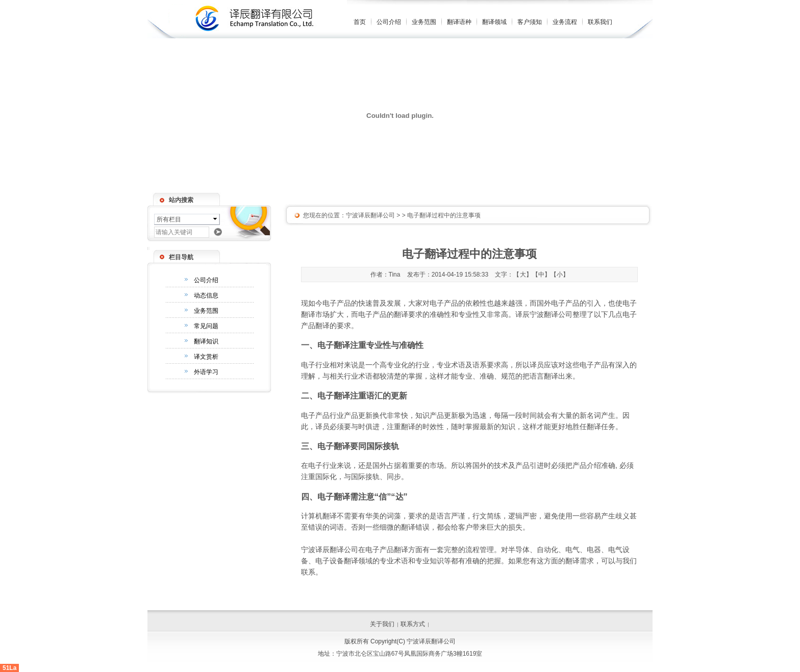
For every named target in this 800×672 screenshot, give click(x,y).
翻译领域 (494, 22)
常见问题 (206, 326)
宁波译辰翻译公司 (370, 215)
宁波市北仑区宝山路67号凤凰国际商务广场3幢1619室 (409, 654)
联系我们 (600, 22)
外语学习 (206, 372)
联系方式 (413, 624)
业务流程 (565, 22)
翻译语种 (459, 22)
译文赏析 (206, 357)
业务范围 (424, 22)
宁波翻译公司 (551, 314)
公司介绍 (389, 22)
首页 (360, 22)
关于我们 (382, 624)
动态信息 (206, 295)
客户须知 (530, 22)
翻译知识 (206, 341)
